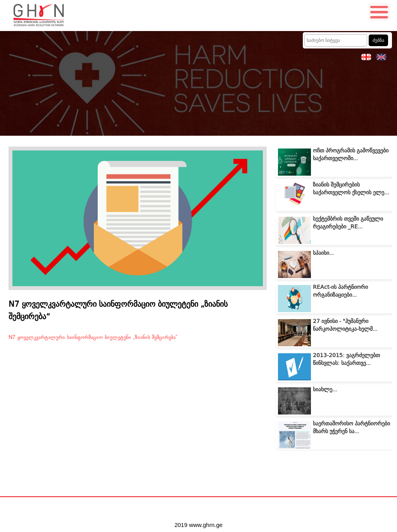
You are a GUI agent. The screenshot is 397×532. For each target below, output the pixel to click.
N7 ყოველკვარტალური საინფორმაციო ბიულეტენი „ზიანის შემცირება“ (93, 337)
